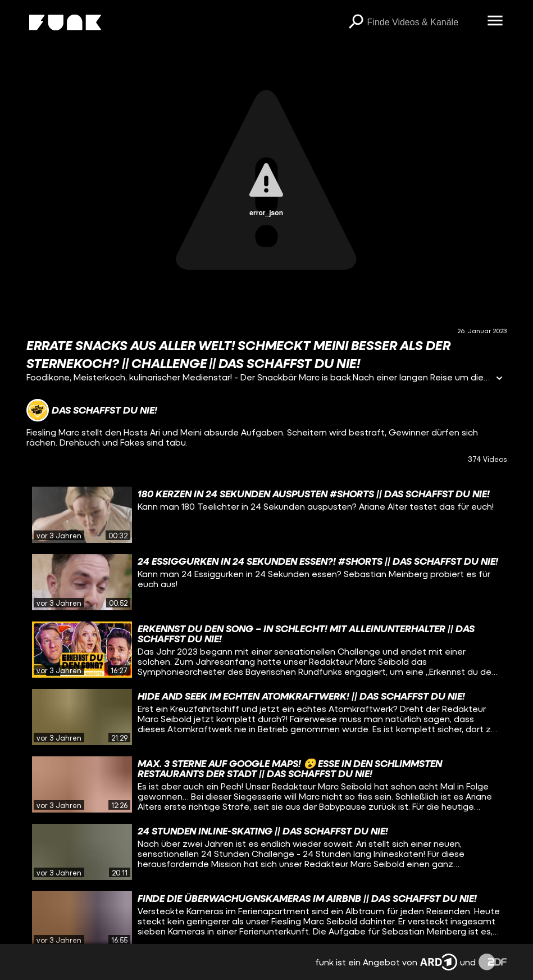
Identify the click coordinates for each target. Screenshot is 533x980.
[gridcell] (266, 515)
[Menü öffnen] (495, 21)
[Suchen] (356, 22)
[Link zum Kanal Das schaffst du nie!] (92, 410)
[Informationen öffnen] (499, 379)
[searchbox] (423, 22)
